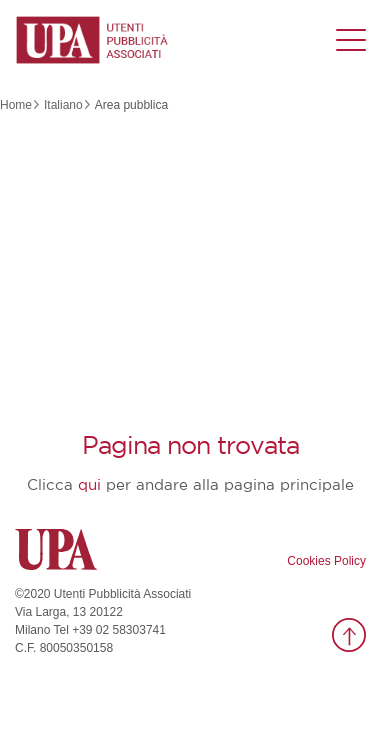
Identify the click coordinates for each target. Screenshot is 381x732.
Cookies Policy (326, 561)
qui (89, 485)
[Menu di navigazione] (351, 40)
